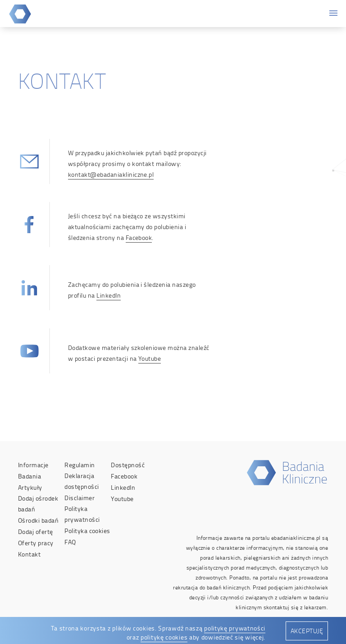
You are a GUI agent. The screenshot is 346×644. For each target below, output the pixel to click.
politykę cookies (164, 637)
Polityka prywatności (82, 514)
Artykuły (30, 487)
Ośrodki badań (38, 520)
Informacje (33, 465)
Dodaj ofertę (36, 531)
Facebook (139, 237)
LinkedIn (109, 295)
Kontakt (29, 554)
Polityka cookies (87, 531)
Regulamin (80, 465)
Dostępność (128, 465)
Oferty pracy (36, 543)
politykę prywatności (235, 628)
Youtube (150, 358)
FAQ (70, 542)
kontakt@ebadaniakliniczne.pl (111, 174)
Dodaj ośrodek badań (38, 504)
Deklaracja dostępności (82, 481)
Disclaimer (80, 498)
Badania (30, 476)
